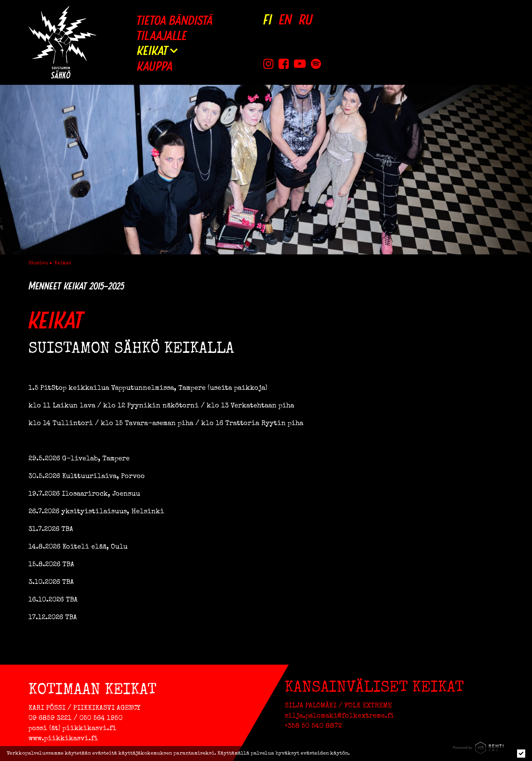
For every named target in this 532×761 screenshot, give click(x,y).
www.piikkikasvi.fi (63, 739)
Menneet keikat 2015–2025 (76, 286)
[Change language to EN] (286, 20)
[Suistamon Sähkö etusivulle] (62, 42)
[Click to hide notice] (521, 754)
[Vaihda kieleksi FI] (268, 20)
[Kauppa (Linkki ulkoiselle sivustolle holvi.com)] (175, 65)
